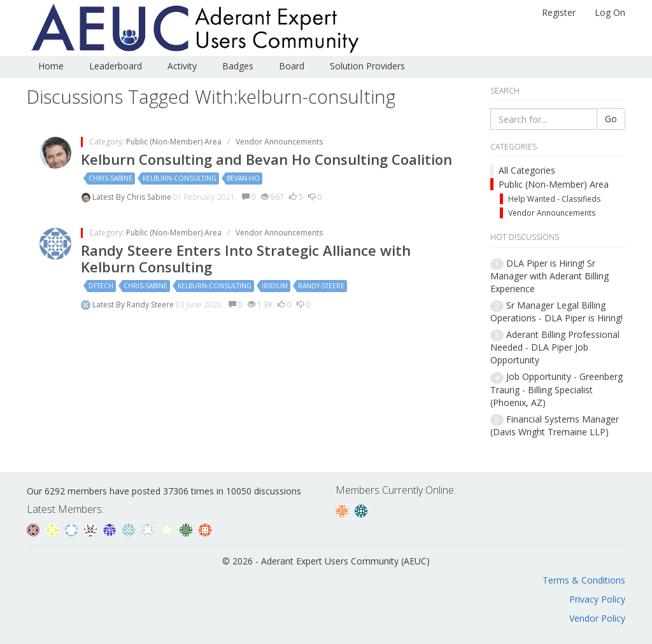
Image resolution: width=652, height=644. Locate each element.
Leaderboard (116, 66)
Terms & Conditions (584, 580)
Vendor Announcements (552, 213)
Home (51, 66)
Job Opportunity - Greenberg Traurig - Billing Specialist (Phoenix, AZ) (556, 389)
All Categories (527, 170)
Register (559, 12)
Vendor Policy (597, 618)
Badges (238, 66)
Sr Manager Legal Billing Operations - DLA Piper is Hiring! (556, 311)
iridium (275, 286)
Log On (610, 12)
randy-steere (321, 286)
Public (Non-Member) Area (554, 184)
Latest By (110, 197)
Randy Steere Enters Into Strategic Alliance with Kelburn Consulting (246, 258)
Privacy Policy (597, 599)
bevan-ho (243, 178)
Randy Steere (151, 304)
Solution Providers (367, 66)
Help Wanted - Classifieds (554, 199)
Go (611, 119)
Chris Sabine (150, 197)
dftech (101, 286)
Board (292, 66)
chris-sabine (110, 178)
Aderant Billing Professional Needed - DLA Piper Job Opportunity (555, 347)
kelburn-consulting (180, 178)
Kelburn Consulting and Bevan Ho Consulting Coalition (266, 159)
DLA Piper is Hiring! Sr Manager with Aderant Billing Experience (549, 276)
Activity (182, 66)
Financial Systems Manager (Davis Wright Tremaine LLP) (555, 425)
